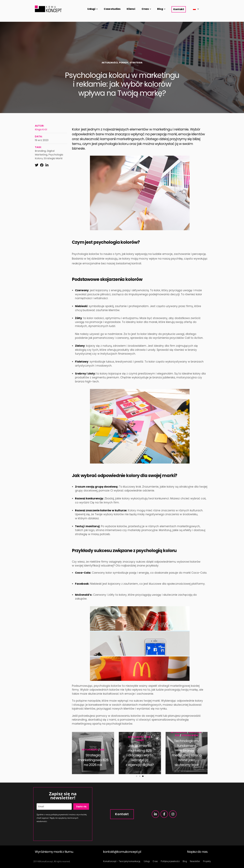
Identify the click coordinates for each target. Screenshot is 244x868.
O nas (145, 9)
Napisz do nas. (198, 852)
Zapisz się (81, 806)
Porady (124, 63)
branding (40, 151)
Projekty (207, 861)
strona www (96, 735)
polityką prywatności (60, 814)
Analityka (101, 732)
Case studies (112, 9)
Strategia (136, 63)
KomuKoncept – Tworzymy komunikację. (122, 861)
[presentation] (60, 831)
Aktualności (110, 63)
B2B (83, 735)
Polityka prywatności (170, 861)
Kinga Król (41, 129)
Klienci (131, 9)
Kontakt (179, 9)
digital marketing (45, 153)
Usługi (91, 9)
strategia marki (53, 158)
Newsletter (195, 861)
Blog (160, 9)
